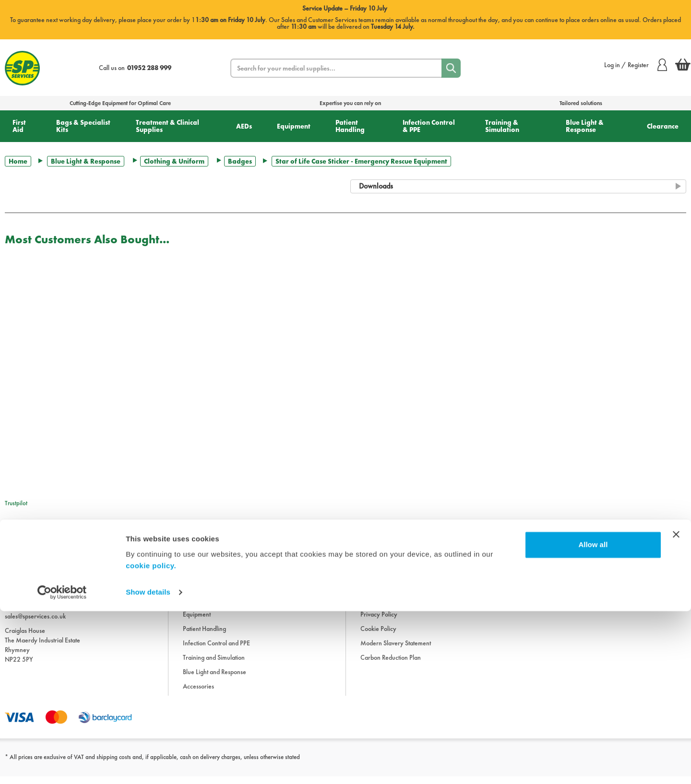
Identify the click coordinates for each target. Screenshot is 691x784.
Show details (148, 765)
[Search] (451, 68)
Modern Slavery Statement (396, 651)
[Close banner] (676, 707)
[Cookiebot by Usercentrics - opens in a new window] (62, 765)
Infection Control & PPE (429, 126)
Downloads (375, 579)
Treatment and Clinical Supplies (224, 594)
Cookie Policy (378, 637)
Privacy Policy (379, 622)
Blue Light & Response (585, 126)
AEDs (244, 126)
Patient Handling (350, 126)
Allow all (593, 718)
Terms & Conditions (386, 594)
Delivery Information (388, 608)
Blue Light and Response (214, 680)
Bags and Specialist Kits (213, 579)
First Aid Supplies (205, 565)
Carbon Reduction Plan (391, 665)
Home (18, 161)
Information (376, 565)
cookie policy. (151, 739)
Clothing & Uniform (174, 161)
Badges (240, 161)
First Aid (19, 126)
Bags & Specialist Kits (83, 126)
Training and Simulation (214, 665)
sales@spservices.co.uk (35, 624)
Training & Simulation (502, 126)
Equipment (294, 126)
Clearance (663, 126)
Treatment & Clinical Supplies (167, 126)
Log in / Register (636, 65)
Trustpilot (16, 503)
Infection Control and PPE (216, 651)
